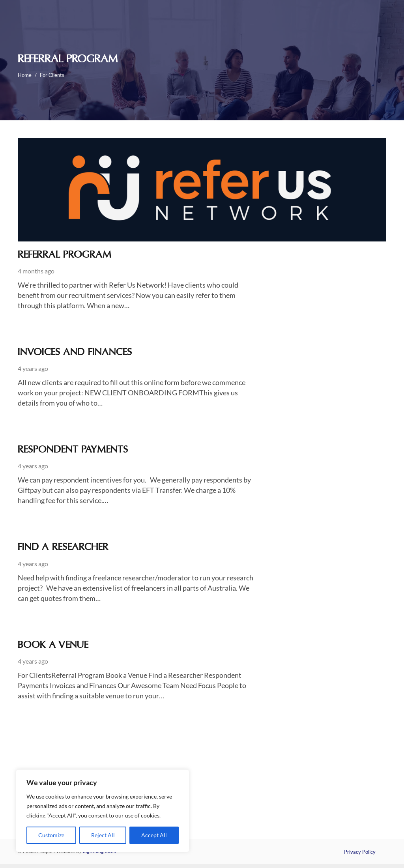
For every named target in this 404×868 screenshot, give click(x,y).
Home (25, 75)
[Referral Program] (202, 143)
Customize (51, 835)
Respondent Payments (73, 450)
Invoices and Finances (75, 353)
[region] (103, 811)
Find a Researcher (63, 548)
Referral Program (65, 255)
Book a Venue (53, 645)
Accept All (154, 835)
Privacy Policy (360, 852)
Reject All (103, 835)
